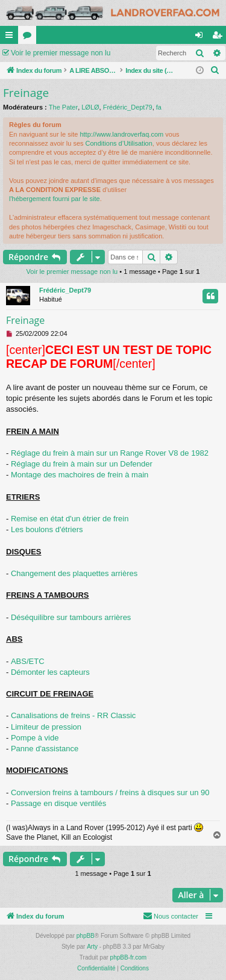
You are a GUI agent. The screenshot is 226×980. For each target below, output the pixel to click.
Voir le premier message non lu (61, 53)
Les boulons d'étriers (47, 529)
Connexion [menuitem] (202, 37)
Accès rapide (11, 37)
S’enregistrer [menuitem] (220, 37)
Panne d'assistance (45, 749)
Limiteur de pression (46, 727)
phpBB (86, 936)
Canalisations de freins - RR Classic (73, 715)
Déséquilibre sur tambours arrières (71, 617)
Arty (92, 947)
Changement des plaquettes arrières (74, 573)
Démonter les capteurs (50, 672)
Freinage (26, 93)
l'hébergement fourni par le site (55, 199)
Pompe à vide (35, 738)
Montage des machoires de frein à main (80, 475)
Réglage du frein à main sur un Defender (82, 464)
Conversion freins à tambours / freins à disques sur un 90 (110, 792)
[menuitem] (215, 70)
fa (159, 107)
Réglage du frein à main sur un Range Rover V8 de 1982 (110, 453)
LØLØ (90, 107)
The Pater (63, 107)
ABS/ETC (28, 661)
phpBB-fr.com (129, 957)
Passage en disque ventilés (58, 803)
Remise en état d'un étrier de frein (70, 519)
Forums (30, 37)
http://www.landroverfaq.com (121, 134)
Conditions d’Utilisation (119, 143)
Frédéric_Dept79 (128, 107)
